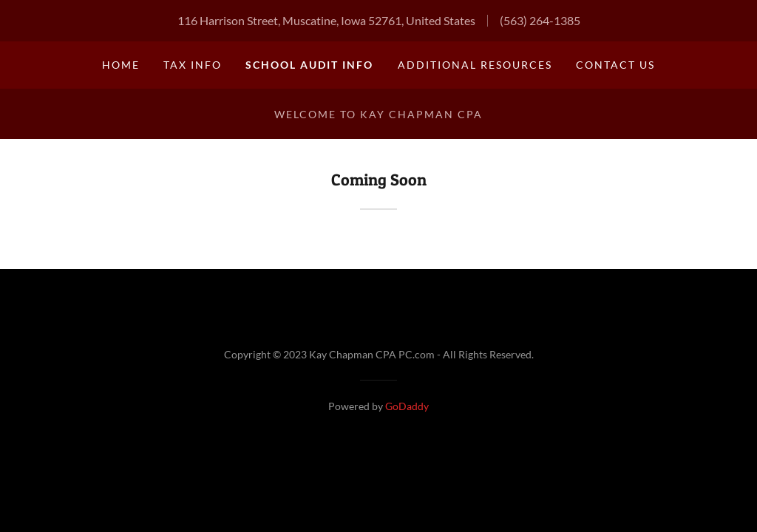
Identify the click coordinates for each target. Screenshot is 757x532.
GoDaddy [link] (407, 406)
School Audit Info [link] (309, 65)
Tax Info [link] (193, 65)
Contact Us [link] (615, 65)
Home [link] (121, 65)
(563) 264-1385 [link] (540, 20)
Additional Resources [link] (475, 65)
